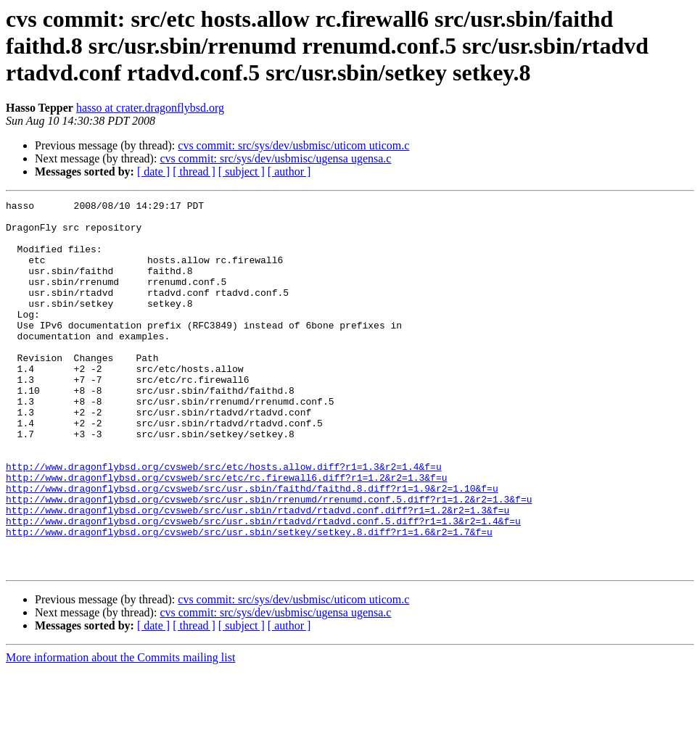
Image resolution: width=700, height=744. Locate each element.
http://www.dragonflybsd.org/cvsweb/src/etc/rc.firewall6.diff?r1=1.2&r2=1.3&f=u (226, 534)
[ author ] (289, 171)
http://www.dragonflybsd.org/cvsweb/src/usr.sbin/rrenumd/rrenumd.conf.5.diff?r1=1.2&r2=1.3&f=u (269, 560)
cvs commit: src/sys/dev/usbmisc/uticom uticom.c (293, 145)
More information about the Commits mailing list (120, 731)
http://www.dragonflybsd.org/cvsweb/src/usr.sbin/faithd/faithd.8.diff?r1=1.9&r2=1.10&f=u (252, 547)
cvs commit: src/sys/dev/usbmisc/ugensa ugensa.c (275, 158)
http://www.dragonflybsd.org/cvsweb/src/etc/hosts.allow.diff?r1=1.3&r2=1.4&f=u (224, 521)
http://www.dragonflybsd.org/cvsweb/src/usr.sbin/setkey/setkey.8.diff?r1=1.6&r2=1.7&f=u (249, 599)
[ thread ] (194, 171)
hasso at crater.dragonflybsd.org (150, 108)
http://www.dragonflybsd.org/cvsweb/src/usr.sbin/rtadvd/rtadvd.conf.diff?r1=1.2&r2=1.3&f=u (258, 573)
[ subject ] (242, 171)
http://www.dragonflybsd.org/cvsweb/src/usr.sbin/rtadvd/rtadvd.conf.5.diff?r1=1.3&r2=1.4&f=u (263, 586)
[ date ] (153, 171)
